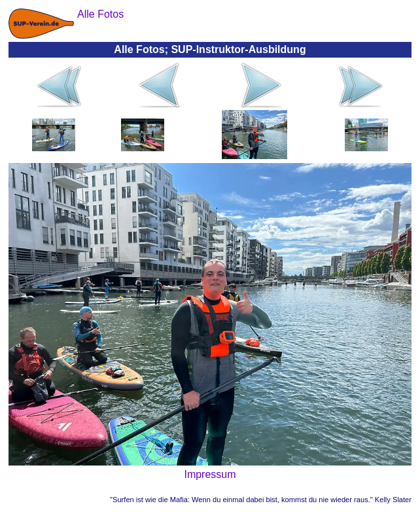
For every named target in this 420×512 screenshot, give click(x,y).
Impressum (210, 474)
